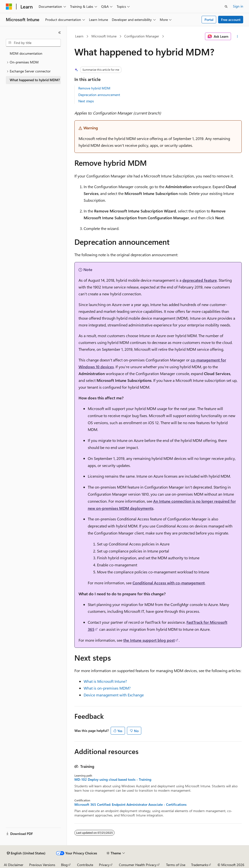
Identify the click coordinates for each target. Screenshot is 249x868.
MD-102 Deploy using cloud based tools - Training (113, 780)
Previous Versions (42, 865)
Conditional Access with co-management (169, 583)
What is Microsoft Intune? (105, 681)
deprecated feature (200, 280)
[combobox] (33, 43)
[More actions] (237, 36)
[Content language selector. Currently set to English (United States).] (26, 853)
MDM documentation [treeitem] (26, 53)
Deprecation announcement (99, 95)
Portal (209, 20)
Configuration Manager (142, 36)
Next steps (86, 101)
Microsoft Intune (104, 36)
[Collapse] (60, 33)
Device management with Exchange (114, 695)
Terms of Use (176, 865)
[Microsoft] (9, 7)
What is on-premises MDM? (107, 688)
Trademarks (200, 865)
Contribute (85, 865)
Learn (79, 36)
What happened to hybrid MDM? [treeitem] (35, 80)
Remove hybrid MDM (94, 88)
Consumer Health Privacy (138, 865)
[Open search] (226, 7)
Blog (64, 865)
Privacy (104, 865)
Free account (231, 20)
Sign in (238, 6)
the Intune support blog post (149, 640)
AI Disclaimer (14, 865)
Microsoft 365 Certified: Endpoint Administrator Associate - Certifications (130, 805)
